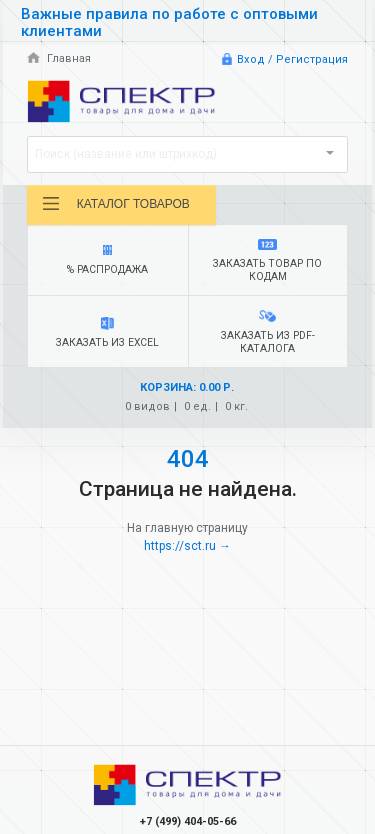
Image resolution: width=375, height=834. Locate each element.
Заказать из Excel (108, 333)
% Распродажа (108, 260)
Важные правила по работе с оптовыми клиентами (169, 22)
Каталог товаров (115, 204)
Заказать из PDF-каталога (267, 332)
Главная (59, 58)
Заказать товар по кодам (267, 261)
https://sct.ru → (187, 546)
